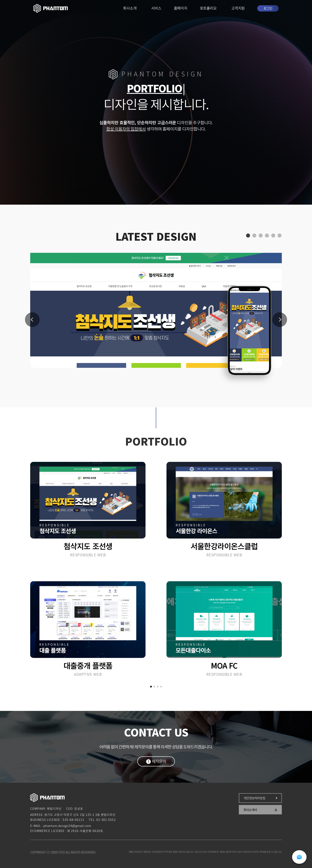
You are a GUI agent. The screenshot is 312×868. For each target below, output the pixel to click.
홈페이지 (181, 8)
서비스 (156, 8)
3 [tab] (260, 235)
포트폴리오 (208, 8)
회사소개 (130, 8)
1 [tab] (247, 235)
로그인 (268, 8)
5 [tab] (272, 235)
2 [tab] (253, 235)
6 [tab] (279, 235)
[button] (151, 687)
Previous (32, 320)
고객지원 (238, 8)
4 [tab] (266, 235)
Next (280, 320)
